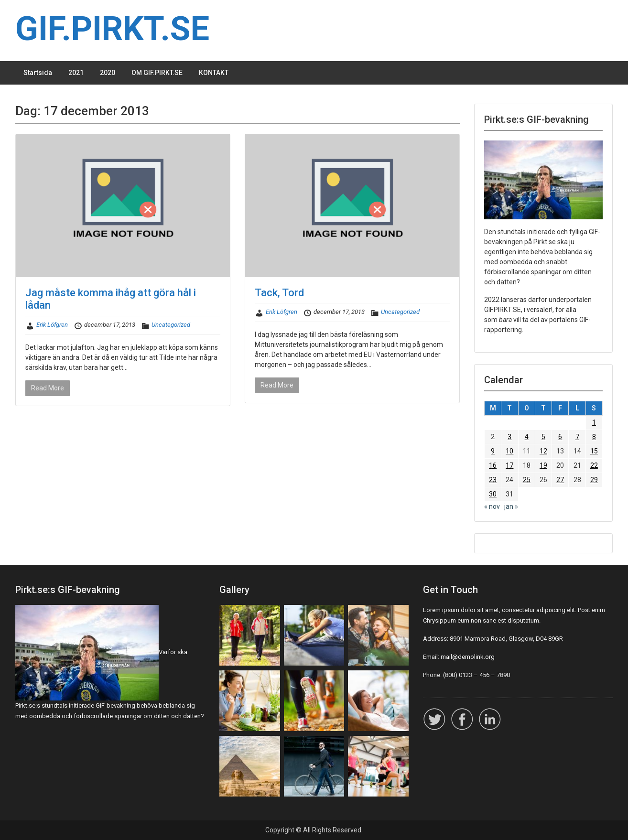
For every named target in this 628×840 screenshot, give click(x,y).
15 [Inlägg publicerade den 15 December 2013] (594, 451)
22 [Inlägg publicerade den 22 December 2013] (594, 465)
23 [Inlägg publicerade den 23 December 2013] (493, 480)
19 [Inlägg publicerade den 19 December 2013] (543, 465)
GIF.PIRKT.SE (112, 29)
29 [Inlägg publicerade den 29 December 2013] (594, 480)
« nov (492, 506)
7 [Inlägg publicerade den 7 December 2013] (577, 437)
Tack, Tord (279, 293)
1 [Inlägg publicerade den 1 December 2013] (594, 422)
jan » (511, 506)
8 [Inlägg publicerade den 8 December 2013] (594, 437)
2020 (108, 73)
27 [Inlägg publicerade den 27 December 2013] (560, 480)
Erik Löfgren (52, 325)
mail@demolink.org (468, 657)
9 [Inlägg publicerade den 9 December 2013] (493, 451)
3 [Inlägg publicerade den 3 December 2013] (509, 437)
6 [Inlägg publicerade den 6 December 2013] (560, 437)
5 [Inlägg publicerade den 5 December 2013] (543, 437)
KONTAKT (214, 73)
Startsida (38, 73)
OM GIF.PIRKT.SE (157, 73)
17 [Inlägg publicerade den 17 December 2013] (509, 465)
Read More (48, 388)
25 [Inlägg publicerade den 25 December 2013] (527, 480)
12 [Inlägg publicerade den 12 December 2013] (543, 451)
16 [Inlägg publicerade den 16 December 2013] (493, 465)
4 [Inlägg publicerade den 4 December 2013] (527, 437)
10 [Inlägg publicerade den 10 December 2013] (509, 451)
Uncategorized (171, 325)
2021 (76, 73)
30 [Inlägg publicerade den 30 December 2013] (493, 494)
